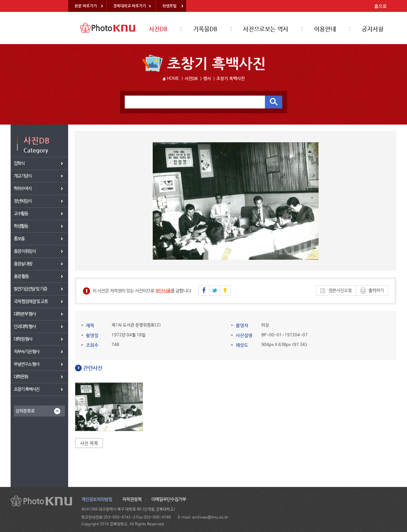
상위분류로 (25, 411)
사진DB (158, 29)
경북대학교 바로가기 (130, 6)
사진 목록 (89, 443)
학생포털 (169, 6)
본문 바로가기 (86, 6)
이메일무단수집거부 (169, 499)
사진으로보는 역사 (266, 29)
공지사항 (373, 29)
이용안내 (325, 29)
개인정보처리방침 (97, 499)
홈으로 (380, 6)
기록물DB (205, 29)
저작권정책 (132, 499)
